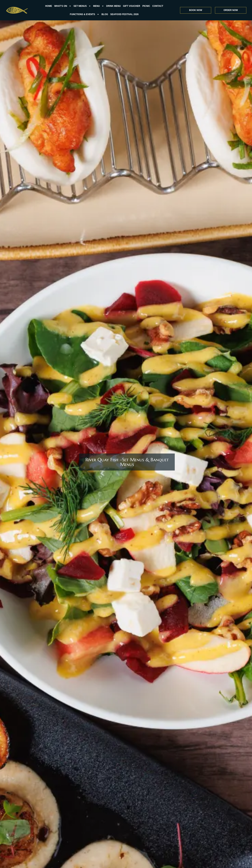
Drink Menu (113, 6)
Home (49, 6)
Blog (105, 14)
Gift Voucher (132, 6)
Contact (158, 6)
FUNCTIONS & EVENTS (85, 14)
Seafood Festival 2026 (124, 14)
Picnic (146, 6)
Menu (99, 6)
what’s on (63, 6)
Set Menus (82, 6)
